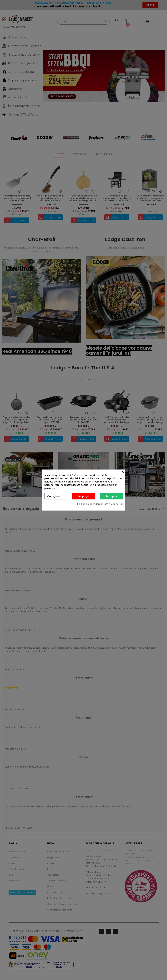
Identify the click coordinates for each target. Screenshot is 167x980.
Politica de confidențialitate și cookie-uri (100, 504)
